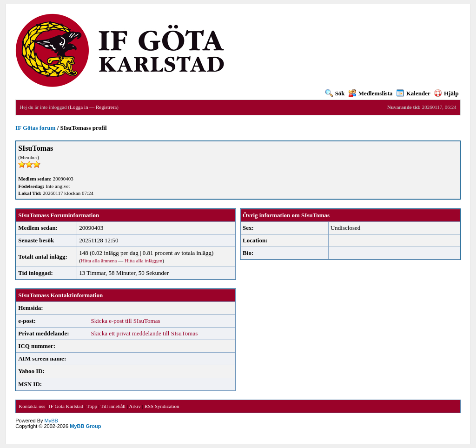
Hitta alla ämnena (99, 261)
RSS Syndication (162, 406)
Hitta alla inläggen (143, 261)
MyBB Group (85, 426)
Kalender (413, 93)
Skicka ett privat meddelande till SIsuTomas (145, 333)
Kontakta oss (32, 406)
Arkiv (135, 406)
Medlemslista (371, 93)
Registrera (106, 107)
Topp (92, 406)
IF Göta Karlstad (66, 406)
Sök (335, 93)
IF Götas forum (35, 128)
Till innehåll (113, 406)
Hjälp (446, 93)
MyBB (51, 421)
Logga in (79, 107)
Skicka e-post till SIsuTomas (126, 321)
